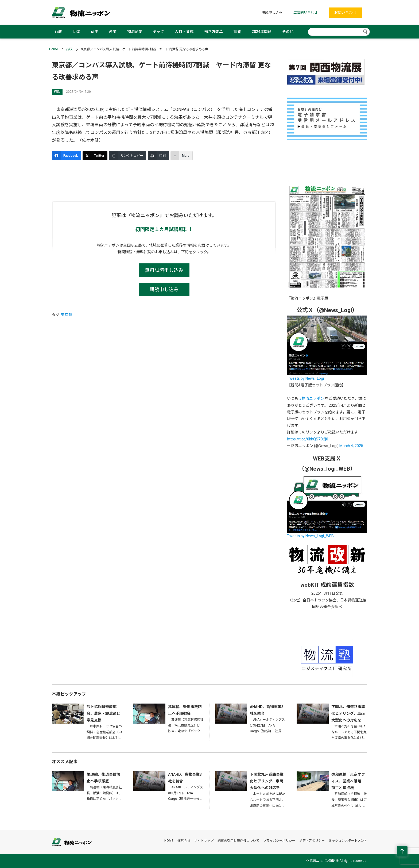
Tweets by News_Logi (305, 378)
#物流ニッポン (312, 398)
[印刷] (158, 156)
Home (54, 49)
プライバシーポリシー (279, 841)
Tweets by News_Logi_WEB (310, 536)
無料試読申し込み (164, 270)
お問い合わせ (345, 13)
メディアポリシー (312, 841)
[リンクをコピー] (128, 156)
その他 (288, 32)
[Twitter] (95, 156)
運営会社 (184, 841)
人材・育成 (184, 32)
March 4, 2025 (351, 446)
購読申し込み (272, 12)
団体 (76, 32)
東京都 (67, 315)
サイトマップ (204, 841)
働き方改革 (214, 32)
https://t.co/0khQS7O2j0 (308, 439)
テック (158, 32)
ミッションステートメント (348, 841)
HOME (169, 841)
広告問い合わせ (306, 12)
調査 (237, 32)
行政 (58, 32)
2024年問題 (262, 32)
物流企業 (135, 32)
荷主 (95, 32)
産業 (113, 32)
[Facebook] (66, 156)
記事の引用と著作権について (238, 841)
